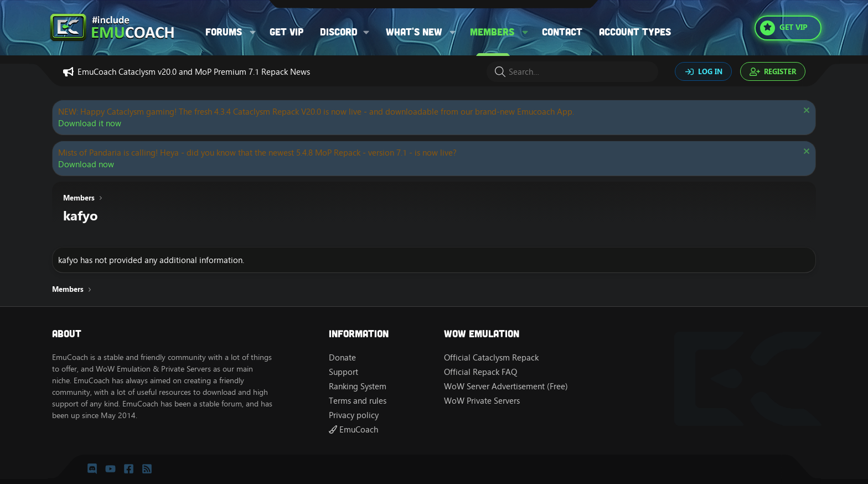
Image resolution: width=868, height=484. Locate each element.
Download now (86, 164)
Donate (342, 357)
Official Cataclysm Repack (491, 357)
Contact (562, 32)
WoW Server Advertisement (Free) (506, 386)
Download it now (90, 123)
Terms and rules (358, 401)
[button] (253, 32)
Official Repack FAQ (480, 372)
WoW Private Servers (482, 401)
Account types (635, 32)
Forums (224, 32)
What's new (414, 32)
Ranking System (358, 386)
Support (343, 372)
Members (492, 32)
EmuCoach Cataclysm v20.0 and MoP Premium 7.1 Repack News (194, 72)
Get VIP (286, 32)
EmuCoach (353, 429)
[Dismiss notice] (805, 112)
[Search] (572, 72)
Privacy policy (354, 415)
